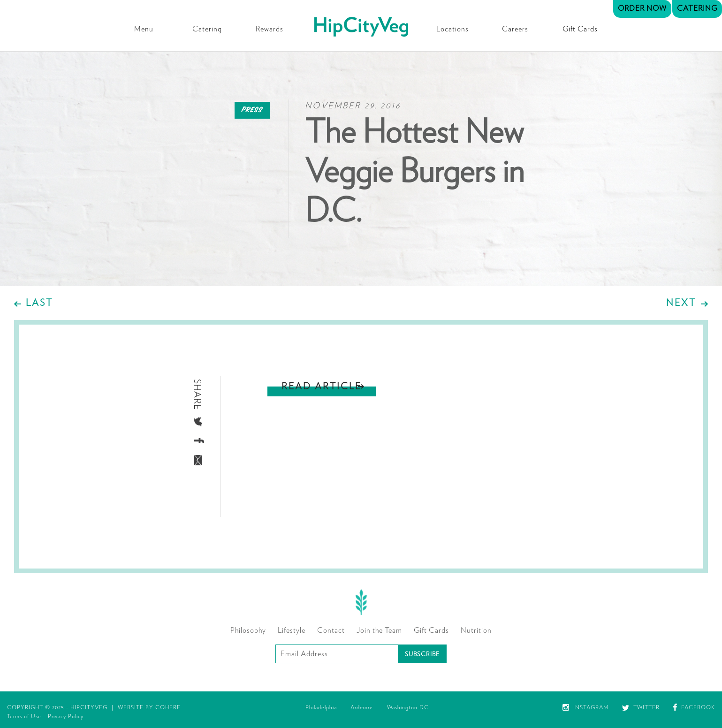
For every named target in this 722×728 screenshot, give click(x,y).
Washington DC (408, 707)
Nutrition (476, 630)
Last (39, 303)
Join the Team (379, 630)
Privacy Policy (66, 716)
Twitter (641, 707)
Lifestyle (292, 630)
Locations (452, 29)
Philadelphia (321, 707)
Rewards (270, 29)
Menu (144, 29)
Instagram (585, 707)
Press (252, 110)
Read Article (322, 387)
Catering (207, 29)
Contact (331, 630)
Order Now (642, 8)
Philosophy (248, 630)
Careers (515, 29)
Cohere (168, 707)
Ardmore (362, 707)
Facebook (694, 707)
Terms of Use (24, 716)
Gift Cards (580, 29)
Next (681, 303)
